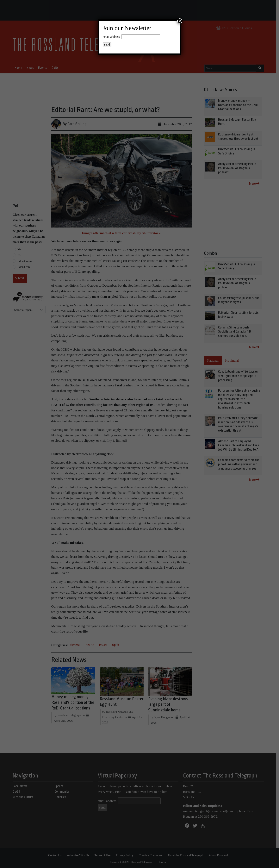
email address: (112, 37)
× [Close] (180, 21)
